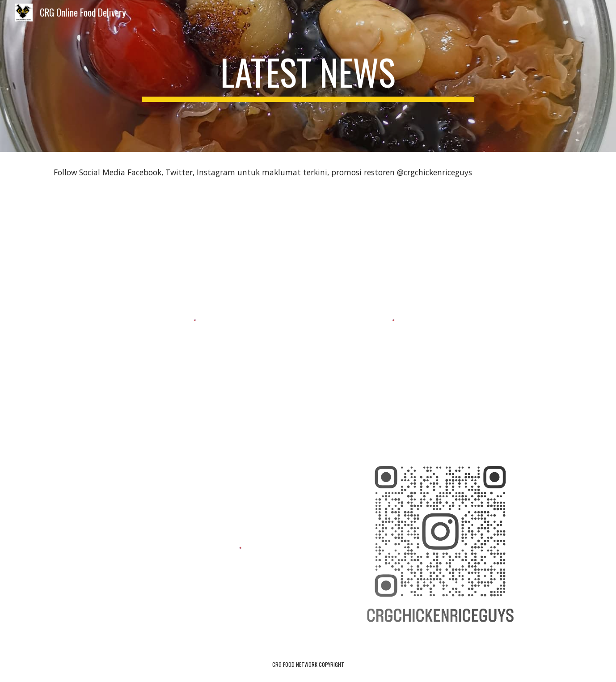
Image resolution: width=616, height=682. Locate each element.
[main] (308, 76)
